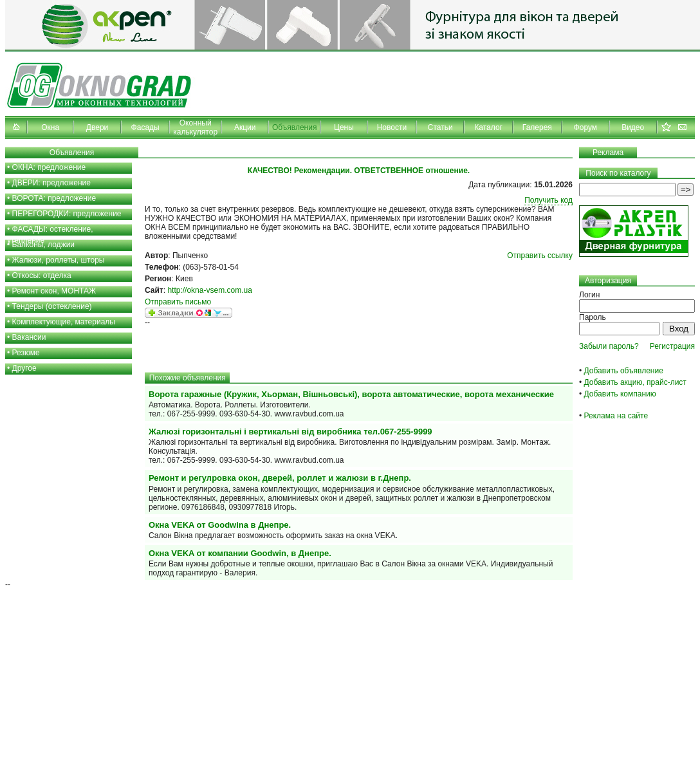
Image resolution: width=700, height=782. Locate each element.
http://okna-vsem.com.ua (209, 290)
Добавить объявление (624, 371)
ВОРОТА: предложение (54, 198)
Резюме (26, 353)
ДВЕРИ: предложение (51, 183)
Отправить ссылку (540, 256)
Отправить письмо (178, 302)
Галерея (537, 127)
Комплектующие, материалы (64, 322)
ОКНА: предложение (49, 167)
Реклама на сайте (616, 416)
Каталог (488, 127)
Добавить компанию (620, 394)
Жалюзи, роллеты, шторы (59, 260)
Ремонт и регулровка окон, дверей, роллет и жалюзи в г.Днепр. (280, 478)
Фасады (145, 127)
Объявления (294, 127)
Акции (245, 127)
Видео (633, 127)
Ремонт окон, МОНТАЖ (54, 291)
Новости (392, 127)
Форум (585, 127)
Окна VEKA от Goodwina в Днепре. (220, 525)
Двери (97, 127)
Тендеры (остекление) (52, 306)
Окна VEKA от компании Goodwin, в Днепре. (240, 553)
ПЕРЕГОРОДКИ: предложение (67, 214)
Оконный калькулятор (195, 127)
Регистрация (672, 346)
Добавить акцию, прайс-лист (635, 382)
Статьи (440, 127)
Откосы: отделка (42, 275)
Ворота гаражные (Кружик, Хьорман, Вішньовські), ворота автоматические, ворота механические (351, 394)
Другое (24, 368)
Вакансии (29, 337)
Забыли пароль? (609, 346)
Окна (50, 127)
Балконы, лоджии (44, 245)
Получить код (548, 200)
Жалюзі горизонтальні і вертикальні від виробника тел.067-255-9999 (290, 432)
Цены (344, 127)
